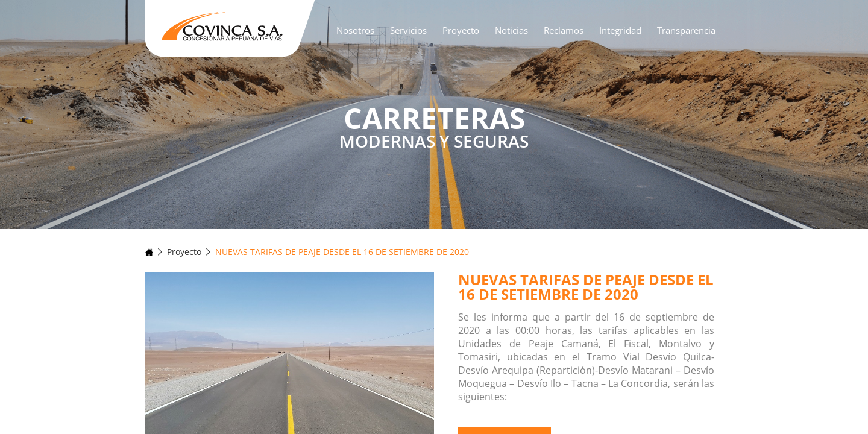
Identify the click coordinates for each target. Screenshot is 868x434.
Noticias (511, 30)
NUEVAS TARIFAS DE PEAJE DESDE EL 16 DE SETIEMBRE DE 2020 (342, 252)
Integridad (620, 30)
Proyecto (461, 30)
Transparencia (686, 30)
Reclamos (564, 30)
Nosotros (355, 30)
